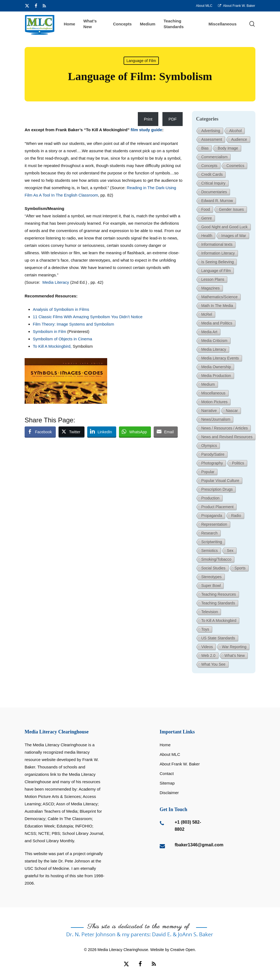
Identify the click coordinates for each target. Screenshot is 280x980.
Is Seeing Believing (218, 262)
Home (165, 745)
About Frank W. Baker (180, 764)
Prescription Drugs (217, 489)
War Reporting (234, 647)
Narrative (209, 411)
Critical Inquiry (213, 183)
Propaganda (212, 516)
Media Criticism (214, 341)
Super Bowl (211, 586)
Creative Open (182, 950)
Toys (205, 629)
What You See (213, 664)
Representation (214, 524)
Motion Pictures (214, 402)
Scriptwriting (212, 542)
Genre (207, 218)
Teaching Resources (219, 594)
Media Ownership (216, 367)
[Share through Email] (166, 432)
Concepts (209, 166)
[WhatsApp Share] (135, 432)
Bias (205, 148)
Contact (167, 773)
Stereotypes (212, 577)
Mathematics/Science (219, 297)
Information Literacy (218, 253)
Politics (238, 463)
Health (207, 236)
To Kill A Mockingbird (219, 621)
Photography (212, 463)
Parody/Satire (213, 454)
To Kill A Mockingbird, (52, 346)
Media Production (216, 376)
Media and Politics (217, 323)
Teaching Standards (218, 603)
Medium (208, 384)
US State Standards (218, 638)
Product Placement (217, 507)
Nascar (232, 411)
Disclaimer (169, 793)
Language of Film (141, 61)
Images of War (234, 236)
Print (148, 119)
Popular (208, 472)
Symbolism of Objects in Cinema (62, 339)
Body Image (228, 148)
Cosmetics (235, 166)
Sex (230, 551)
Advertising (211, 131)
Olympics (209, 446)
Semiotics (210, 551)
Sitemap (167, 783)
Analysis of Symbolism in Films (61, 309)
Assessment (212, 139)
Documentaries (214, 192)
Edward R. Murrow (217, 201)
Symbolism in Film (50, 331)
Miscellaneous (213, 393)
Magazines (211, 288)
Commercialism (214, 157)
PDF (173, 119)
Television (210, 612)
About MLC (170, 754)
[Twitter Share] (71, 432)
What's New (235, 656)
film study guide (146, 130)
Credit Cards (212, 174)
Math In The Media (217, 306)
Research (209, 533)
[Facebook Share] (40, 432)
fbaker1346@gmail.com (199, 845)
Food (206, 209)
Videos (207, 647)
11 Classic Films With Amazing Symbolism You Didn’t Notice (88, 317)
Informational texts (217, 244)
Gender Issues (231, 209)
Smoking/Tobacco (216, 559)
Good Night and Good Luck (224, 227)
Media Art (209, 332)
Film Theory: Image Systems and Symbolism (73, 324)
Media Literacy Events (220, 358)
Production (210, 498)
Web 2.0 (208, 656)
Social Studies (213, 568)
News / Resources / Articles (224, 428)
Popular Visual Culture (220, 481)
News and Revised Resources (227, 437)
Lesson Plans (213, 279)
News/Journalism (216, 419)
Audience (239, 139)
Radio (236, 516)
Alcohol (235, 131)
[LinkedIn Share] (102, 432)
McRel (207, 314)
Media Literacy (56, 282)
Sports (240, 568)
